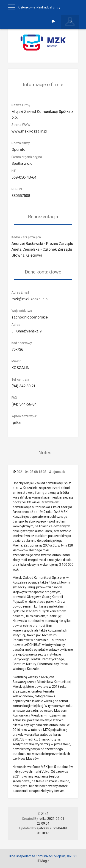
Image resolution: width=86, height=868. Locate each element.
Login (70, 22)
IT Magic (43, 861)
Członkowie (27, 7)
